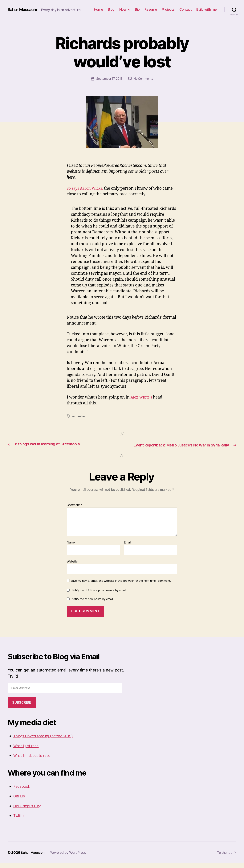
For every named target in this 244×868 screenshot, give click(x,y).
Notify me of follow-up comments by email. (99, 595)
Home (99, 9)
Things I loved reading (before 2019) (47, 741)
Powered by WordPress (70, 857)
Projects (168, 9)
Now (123, 9)
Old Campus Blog (29, 811)
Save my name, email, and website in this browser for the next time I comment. (121, 586)
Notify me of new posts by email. (92, 604)
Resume (151, 9)
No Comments (144, 79)
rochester (79, 416)
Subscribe (22, 707)
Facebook (22, 791)
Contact (186, 9)
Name (71, 547)
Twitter (20, 820)
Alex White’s (142, 397)
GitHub (20, 801)
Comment (75, 510)
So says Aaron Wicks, (87, 188)
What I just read (28, 751)
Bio (137, 9)
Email (127, 547)
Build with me (207, 9)
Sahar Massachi (24, 10)
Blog (111, 9)
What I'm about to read (34, 760)
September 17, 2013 (109, 79)
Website (72, 566)
